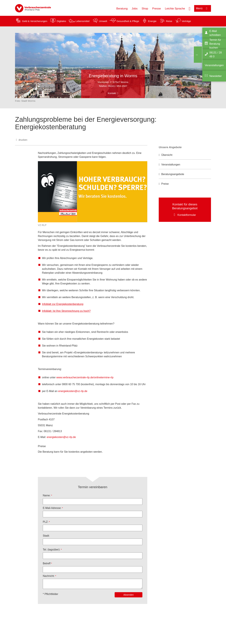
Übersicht (167, 155)
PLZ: (46, 522)
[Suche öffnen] (190, 8)
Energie (152, 21)
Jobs (135, 9)
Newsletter (216, 76)
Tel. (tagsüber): (52, 550)
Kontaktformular (187, 215)
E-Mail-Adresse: (52, 508)
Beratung (122, 9)
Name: (47, 495)
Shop (145, 9)
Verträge (186, 21)
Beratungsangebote (173, 174)
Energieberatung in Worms (113, 76)
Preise (165, 184)
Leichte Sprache (175, 9)
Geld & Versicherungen (35, 21)
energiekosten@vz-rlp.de (73, 391)
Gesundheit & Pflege (128, 21)
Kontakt (112, 93)
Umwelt (103, 21)
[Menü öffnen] (203, 8)
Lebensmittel (83, 21)
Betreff (47, 563)
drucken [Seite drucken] (23, 140)
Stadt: (46, 536)
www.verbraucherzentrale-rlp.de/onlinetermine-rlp (85, 377)
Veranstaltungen (171, 165)
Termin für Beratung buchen (215, 44)
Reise (169, 21)
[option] (185, 155)
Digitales (61, 21)
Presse (157, 9)
